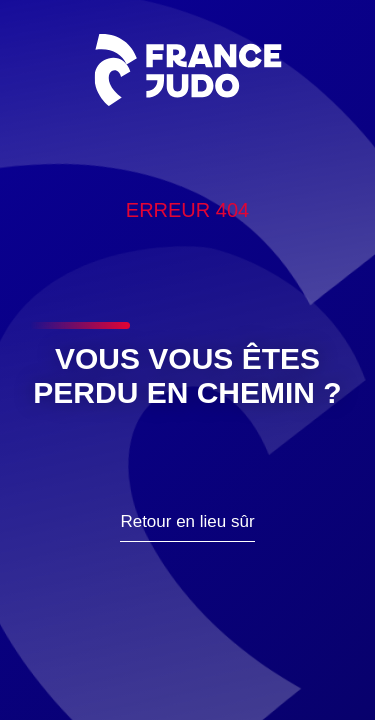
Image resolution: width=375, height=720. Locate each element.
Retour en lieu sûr (187, 521)
